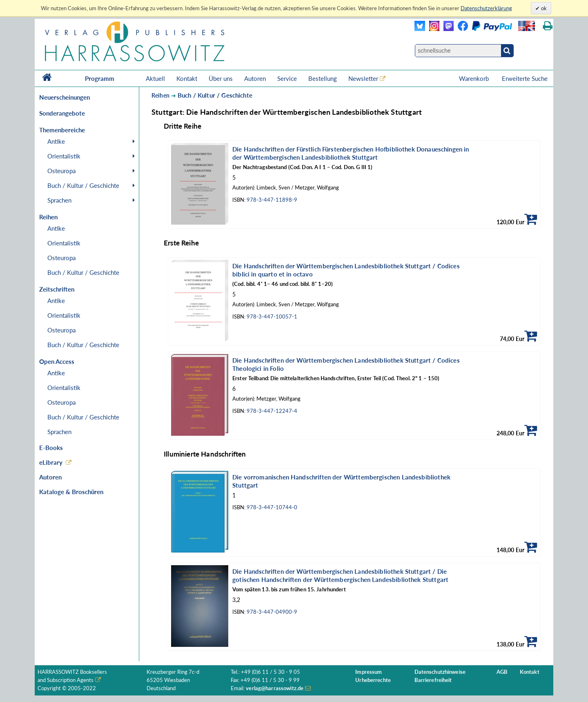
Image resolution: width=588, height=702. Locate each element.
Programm (100, 78)
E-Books (51, 448)
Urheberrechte (373, 680)
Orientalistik (64, 156)
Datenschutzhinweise (440, 672)
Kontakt (187, 78)
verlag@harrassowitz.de (275, 688)
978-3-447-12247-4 (272, 411)
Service (287, 78)
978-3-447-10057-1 (272, 317)
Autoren (255, 78)
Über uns (221, 78)
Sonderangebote (62, 113)
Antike (56, 141)
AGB (502, 672)
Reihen (160, 95)
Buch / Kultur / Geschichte (83, 185)
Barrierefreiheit (433, 680)
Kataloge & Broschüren (71, 492)
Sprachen (59, 200)
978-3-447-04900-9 (272, 612)
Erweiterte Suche (525, 78)
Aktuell (155, 78)
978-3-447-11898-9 (272, 200)
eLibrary (51, 462)
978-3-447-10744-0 (272, 507)
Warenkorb (475, 78)
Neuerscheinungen (65, 97)
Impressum (369, 672)
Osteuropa (61, 171)
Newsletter (363, 78)
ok (543, 8)
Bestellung (323, 78)
